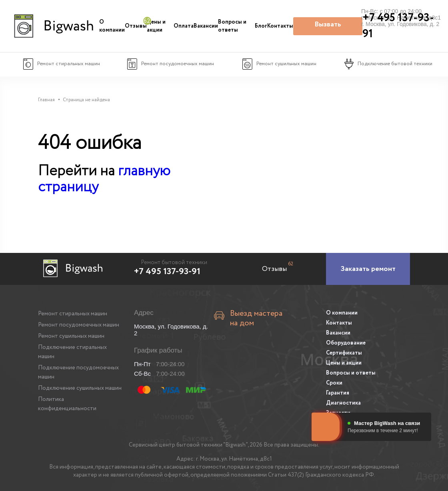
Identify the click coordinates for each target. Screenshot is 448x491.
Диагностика (343, 403)
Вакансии (206, 26)
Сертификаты (344, 353)
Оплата (184, 26)
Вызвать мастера (328, 27)
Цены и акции (156, 26)
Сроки (334, 383)
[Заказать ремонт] (368, 269)
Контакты (280, 26)
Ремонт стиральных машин (73, 314)
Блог (261, 26)
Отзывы (136, 26)
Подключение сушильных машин (80, 388)
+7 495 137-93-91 (167, 272)
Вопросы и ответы (232, 26)
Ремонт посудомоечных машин (79, 325)
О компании (112, 26)
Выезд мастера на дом (256, 319)
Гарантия (338, 393)
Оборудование (346, 343)
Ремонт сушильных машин (71, 336)
